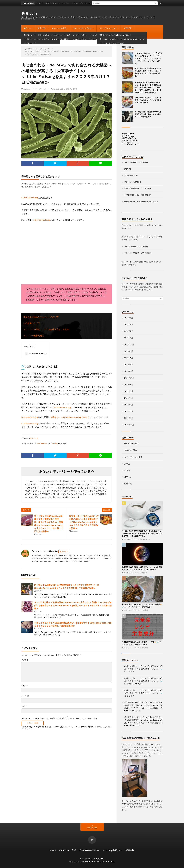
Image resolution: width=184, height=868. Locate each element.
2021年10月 (129, 378)
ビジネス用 (129, 195)
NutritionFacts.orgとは (36, 354)
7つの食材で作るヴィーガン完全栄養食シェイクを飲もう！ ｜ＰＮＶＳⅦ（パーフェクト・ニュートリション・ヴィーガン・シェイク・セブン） (149, 58)
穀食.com (29, 13)
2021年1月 (129, 418)
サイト (24, 706)
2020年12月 (129, 425)
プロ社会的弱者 (131, 450)
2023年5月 (129, 318)
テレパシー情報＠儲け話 (142, 195)
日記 (74, 850)
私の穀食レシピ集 (32, 323)
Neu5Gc (56, 89)
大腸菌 (66, 89)
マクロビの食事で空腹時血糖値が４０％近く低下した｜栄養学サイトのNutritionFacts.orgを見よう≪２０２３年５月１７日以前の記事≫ (142, 533)
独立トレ (28, 28)
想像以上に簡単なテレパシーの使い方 (41, 317)
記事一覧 (128, 28)
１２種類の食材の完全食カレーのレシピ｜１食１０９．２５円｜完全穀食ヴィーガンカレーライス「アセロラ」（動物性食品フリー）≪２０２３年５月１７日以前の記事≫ (148, 88)
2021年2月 (129, 411)
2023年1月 (129, 338)
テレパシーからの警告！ (83, 28)
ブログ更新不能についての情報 (37, 35)
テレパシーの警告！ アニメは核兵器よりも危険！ (47, 329)
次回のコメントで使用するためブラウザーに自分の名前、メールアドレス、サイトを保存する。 (60, 718)
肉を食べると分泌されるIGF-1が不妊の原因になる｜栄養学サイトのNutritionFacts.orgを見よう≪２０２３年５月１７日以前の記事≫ (84, 522)
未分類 (127, 470)
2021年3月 (129, 405)
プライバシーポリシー (89, 850)
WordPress (109, 861)
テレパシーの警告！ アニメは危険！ (139, 188)
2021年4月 (129, 398)
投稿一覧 (63, 552)
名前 (24, 685)
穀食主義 (41, 28)
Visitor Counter (128, 133)
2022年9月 (129, 351)
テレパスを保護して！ (113, 850)
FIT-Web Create (86, 861)
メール (25, 696)
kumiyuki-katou (133, 684)
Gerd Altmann (42, 444)
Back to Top (92, 828)
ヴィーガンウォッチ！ (108, 28)
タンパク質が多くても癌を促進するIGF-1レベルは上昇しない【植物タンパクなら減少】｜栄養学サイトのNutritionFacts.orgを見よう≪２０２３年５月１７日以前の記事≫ (73, 605)
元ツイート (34, 438)
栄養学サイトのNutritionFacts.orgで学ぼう (70, 417)
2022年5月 (129, 371)
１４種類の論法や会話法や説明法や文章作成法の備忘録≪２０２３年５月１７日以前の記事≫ (148, 114)
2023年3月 (129, 331)
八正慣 (127, 464)
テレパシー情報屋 (59, 28)
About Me (64, 850)
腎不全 (75, 89)
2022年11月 (129, 344)
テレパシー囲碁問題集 (34, 335)
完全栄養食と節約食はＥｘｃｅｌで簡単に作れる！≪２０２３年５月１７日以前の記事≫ (148, 100)
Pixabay (55, 444)
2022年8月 (129, 358)
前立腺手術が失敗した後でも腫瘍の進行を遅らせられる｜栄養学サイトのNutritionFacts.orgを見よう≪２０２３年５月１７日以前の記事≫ (143, 705)
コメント (25, 660)
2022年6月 (129, 364)
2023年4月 (129, 324)
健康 (61, 89)
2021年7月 (129, 391)
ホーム (53, 850)
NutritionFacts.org (30, 198)
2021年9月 (129, 385)
